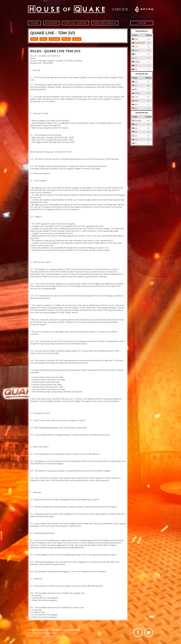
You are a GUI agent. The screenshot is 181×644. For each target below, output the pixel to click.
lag (136, 124)
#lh (136, 89)
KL (136, 143)
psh (136, 128)
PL (136, 58)
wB (136, 82)
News (34, 39)
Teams (34, 23)
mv (136, 108)
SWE (137, 50)
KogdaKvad (139, 43)
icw (136, 139)
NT (136, 85)
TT (135, 54)
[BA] (136, 101)
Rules (43, 39)
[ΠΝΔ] (137, 62)
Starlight (138, 121)
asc (136, 136)
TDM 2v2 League (105, 23)
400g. (137, 93)
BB (136, 69)
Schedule (54, 39)
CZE (136, 97)
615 (136, 132)
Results (66, 39)
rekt (136, 39)
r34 (136, 66)
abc (136, 104)
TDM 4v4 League (76, 23)
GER (136, 47)
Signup (77, 39)
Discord (52, 23)
